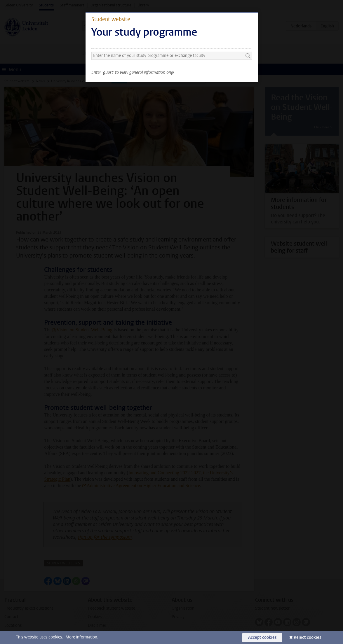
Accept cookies (262, 637)
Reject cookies (307, 637)
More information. (82, 637)
